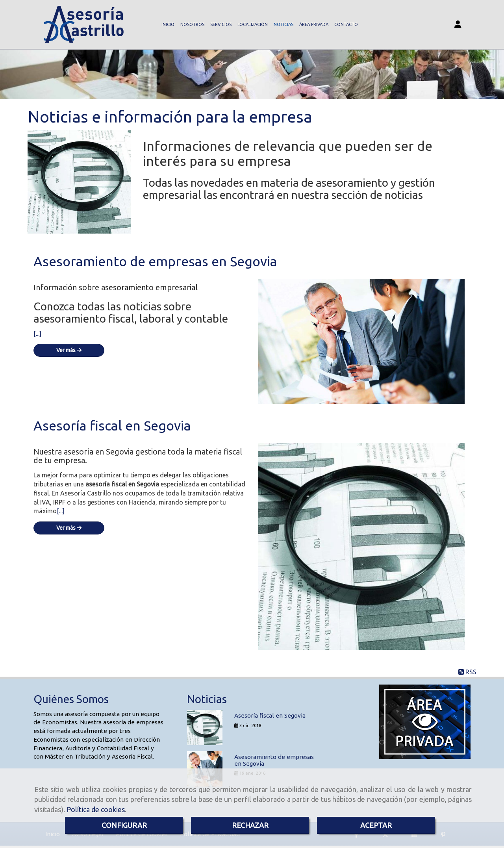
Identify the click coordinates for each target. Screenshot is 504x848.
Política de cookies (96, 809)
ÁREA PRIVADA (314, 25)
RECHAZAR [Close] (250, 825)
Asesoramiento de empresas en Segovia (155, 262)
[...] (37, 334)
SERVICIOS (221, 25)
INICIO (168, 25)
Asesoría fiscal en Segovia (112, 426)
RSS (467, 673)
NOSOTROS (192, 25)
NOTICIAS (283, 25)
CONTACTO (346, 25)
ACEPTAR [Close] (376, 825)
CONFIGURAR (124, 825)
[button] (458, 25)
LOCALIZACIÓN (253, 25)
